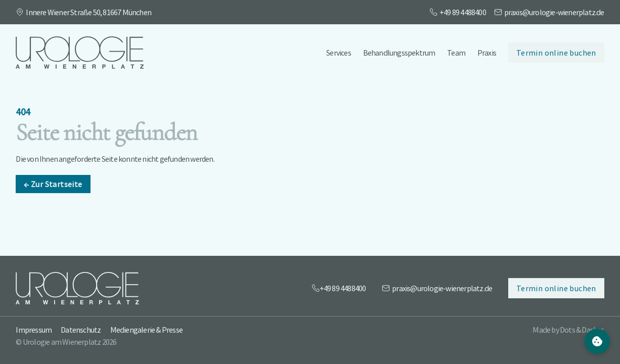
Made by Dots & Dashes (568, 330)
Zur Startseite (53, 189)
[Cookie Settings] (597, 341)
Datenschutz (81, 330)
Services (339, 53)
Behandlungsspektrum (399, 53)
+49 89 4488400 (463, 12)
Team (456, 53)
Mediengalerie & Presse (146, 330)
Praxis (487, 53)
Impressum (34, 330)
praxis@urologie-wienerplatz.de (554, 12)
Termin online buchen (556, 53)
